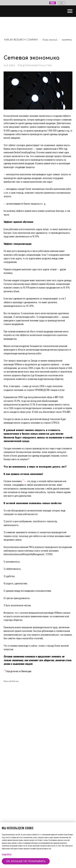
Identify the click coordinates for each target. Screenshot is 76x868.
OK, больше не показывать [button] (26, 861)
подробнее (7, 854)
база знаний (50, 40)
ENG (61, 3)
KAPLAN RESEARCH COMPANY (21, 40)
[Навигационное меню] (70, 11)
